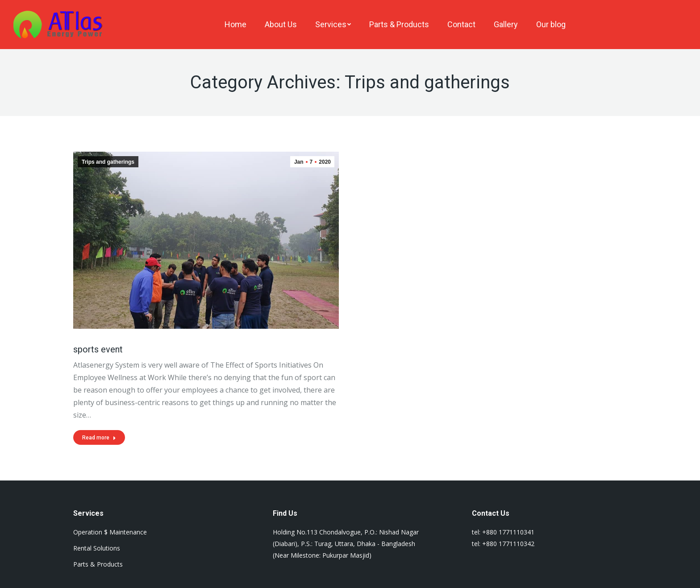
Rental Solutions (97, 548)
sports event (98, 349)
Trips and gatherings (108, 162)
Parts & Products (98, 564)
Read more (99, 438)
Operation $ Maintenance (110, 532)
